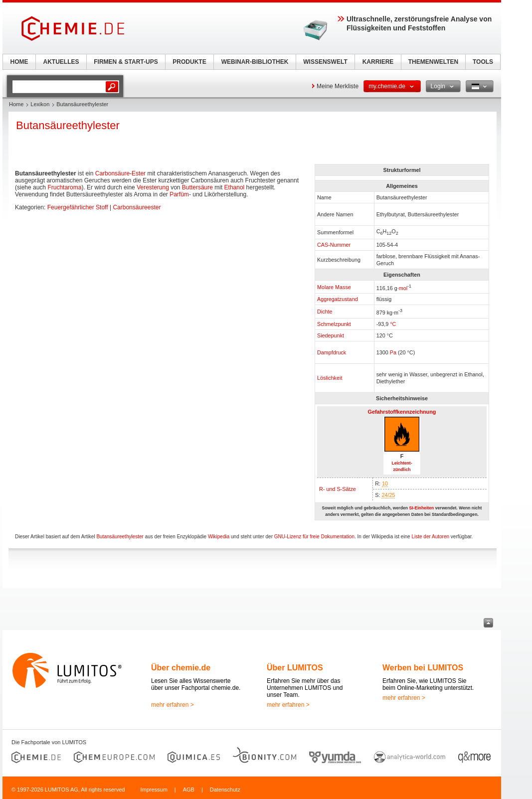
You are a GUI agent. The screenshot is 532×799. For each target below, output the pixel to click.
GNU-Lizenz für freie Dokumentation (314, 537)
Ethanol (235, 187)
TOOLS (483, 62)
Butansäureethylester (120, 537)
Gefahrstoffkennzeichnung (402, 412)
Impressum (154, 790)
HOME (19, 62)
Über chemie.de (181, 668)
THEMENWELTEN (433, 62)
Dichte (325, 312)
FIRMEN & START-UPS (126, 62)
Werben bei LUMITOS (423, 668)
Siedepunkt (331, 335)
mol (403, 288)
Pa (393, 352)
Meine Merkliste (338, 86)
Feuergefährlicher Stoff (78, 207)
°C (393, 324)
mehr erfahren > (173, 705)
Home (16, 104)
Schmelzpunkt (334, 324)
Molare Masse (334, 287)
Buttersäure (197, 187)
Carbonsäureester (137, 207)
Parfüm (179, 194)
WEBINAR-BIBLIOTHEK (255, 62)
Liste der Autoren (430, 537)
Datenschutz (225, 790)
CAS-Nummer (334, 245)
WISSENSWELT (325, 62)
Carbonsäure (112, 173)
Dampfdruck (332, 352)
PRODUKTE (189, 62)
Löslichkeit (330, 378)
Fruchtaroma (64, 187)
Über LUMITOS (295, 668)
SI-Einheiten (421, 508)
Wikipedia (219, 537)
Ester (139, 173)
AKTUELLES (61, 62)
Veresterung (153, 187)
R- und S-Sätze (338, 489)
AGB (189, 790)
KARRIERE (378, 62)
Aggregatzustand (338, 299)
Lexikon (40, 104)
